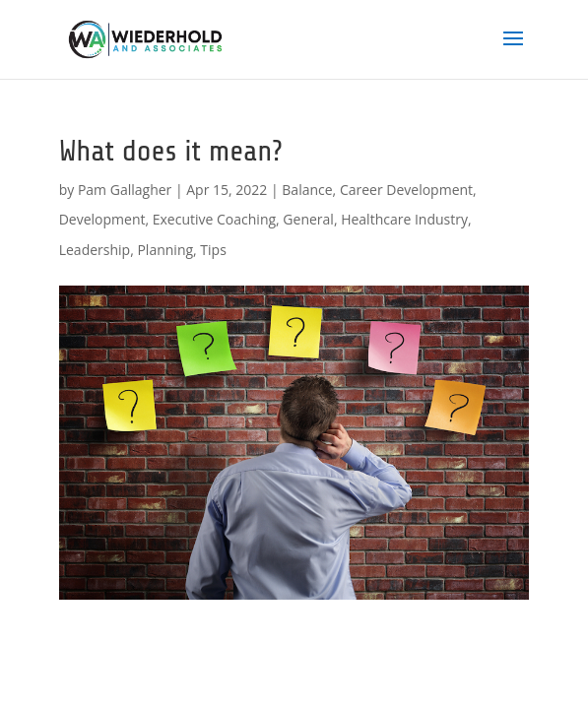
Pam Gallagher (125, 190)
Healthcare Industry (404, 219)
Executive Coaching (214, 219)
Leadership (95, 250)
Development (102, 219)
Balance (307, 190)
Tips (213, 250)
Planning (165, 250)
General (308, 219)
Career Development (406, 190)
